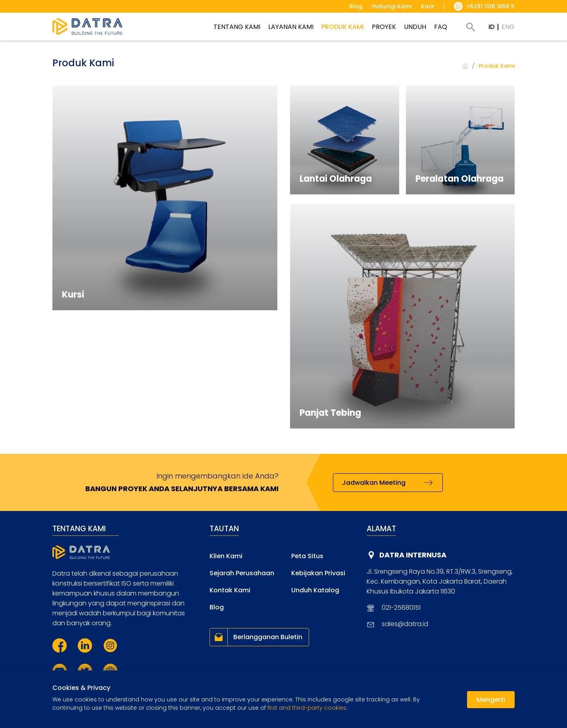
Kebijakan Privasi (318, 573)
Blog (217, 607)
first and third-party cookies (307, 708)
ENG (508, 27)
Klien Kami (226, 556)
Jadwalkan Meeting (374, 483)
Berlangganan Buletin (268, 637)
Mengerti (491, 700)
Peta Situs (307, 556)
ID (491, 27)
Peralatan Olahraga (459, 179)
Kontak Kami (230, 590)
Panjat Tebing (330, 413)
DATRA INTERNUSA (413, 555)
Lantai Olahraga (336, 179)
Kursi (73, 295)
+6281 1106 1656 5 (490, 6)
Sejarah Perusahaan (242, 573)
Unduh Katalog (315, 590)
